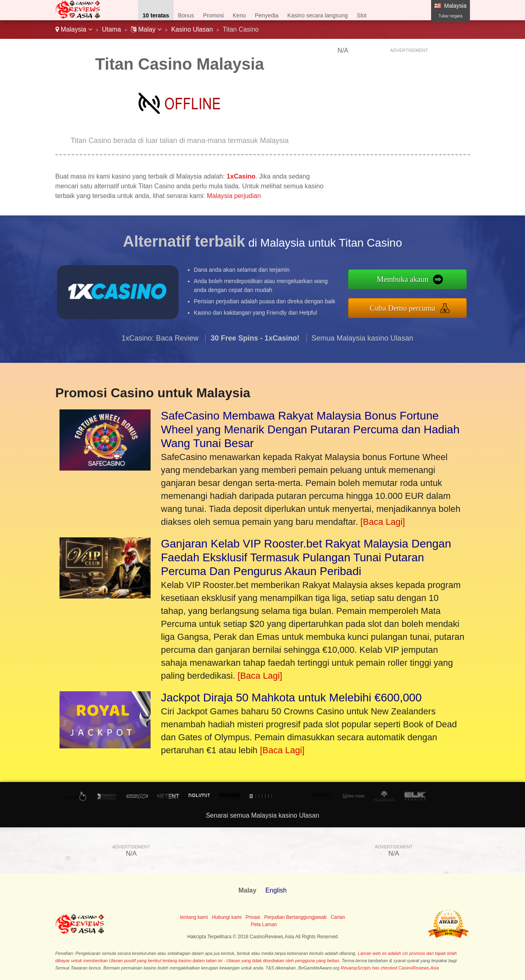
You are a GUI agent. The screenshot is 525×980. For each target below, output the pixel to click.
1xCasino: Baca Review (160, 341)
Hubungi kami (226, 917)
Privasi (253, 917)
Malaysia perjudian (234, 196)
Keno (239, 15)
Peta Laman (264, 925)
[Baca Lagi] (383, 522)
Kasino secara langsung (318, 15)
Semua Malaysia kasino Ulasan (362, 341)
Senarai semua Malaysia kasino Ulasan (262, 815)
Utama (112, 29)
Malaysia (74, 29)
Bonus (186, 15)
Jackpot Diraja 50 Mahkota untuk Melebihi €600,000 (291, 698)
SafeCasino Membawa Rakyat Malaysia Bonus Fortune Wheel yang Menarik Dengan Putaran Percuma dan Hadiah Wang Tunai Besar (310, 429)
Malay (146, 29)
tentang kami (194, 917)
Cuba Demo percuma (406, 307)
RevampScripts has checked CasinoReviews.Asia (390, 968)
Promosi (213, 15)
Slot (361, 15)
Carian (338, 917)
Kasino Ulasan (192, 29)
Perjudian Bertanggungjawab (295, 917)
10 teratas (156, 15)
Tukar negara (450, 16)
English (276, 890)
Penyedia (266, 15)
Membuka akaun (406, 279)
